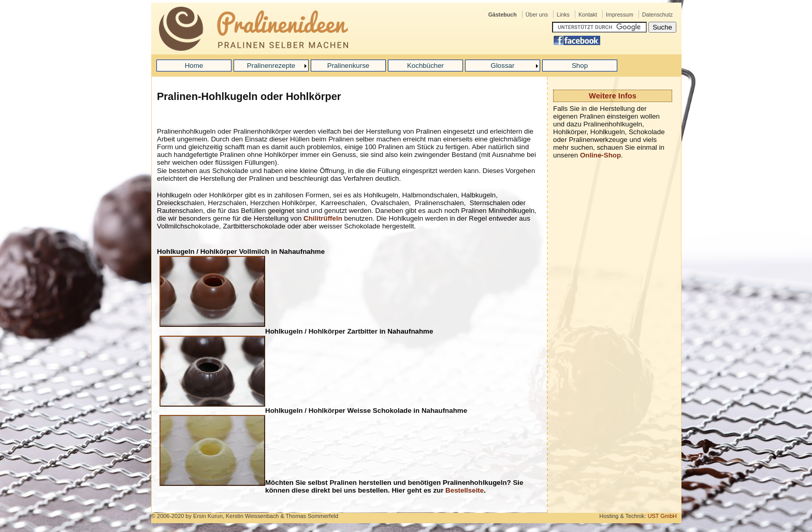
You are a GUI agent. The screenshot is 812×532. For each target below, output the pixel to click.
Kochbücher (425, 66)
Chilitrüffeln (323, 218)
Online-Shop (600, 155)
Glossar (503, 66)
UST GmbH (662, 516)
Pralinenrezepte (271, 66)
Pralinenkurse (349, 66)
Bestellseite (465, 490)
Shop (580, 66)
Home (194, 66)
